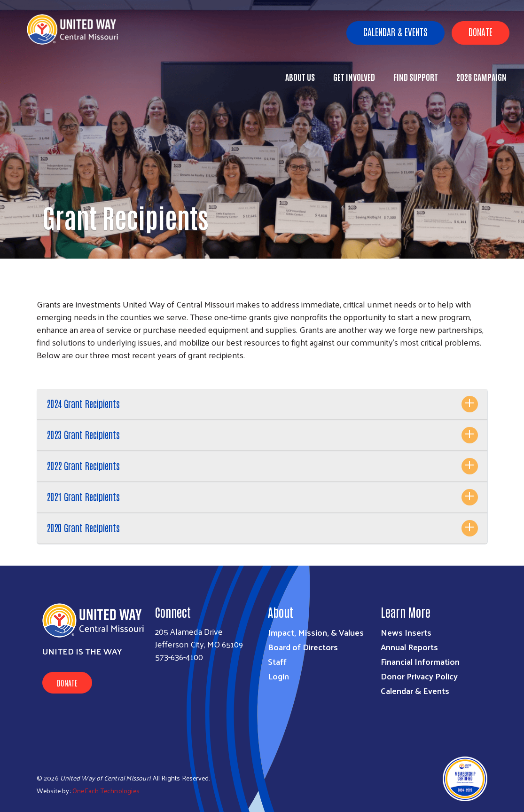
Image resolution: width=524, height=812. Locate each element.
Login (278, 676)
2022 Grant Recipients (83, 465)
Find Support (416, 77)
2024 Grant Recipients (83, 403)
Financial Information (420, 661)
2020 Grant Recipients (83, 528)
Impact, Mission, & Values (316, 632)
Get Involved (354, 77)
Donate (481, 32)
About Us (300, 77)
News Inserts (406, 632)
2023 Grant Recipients (83, 434)
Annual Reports (409, 647)
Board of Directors (303, 647)
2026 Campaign (481, 77)
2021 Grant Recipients (83, 497)
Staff (277, 661)
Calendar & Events (395, 32)
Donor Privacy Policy (419, 676)
